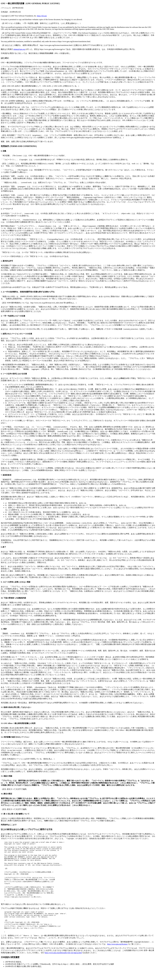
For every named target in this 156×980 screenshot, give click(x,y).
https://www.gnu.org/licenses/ (117, 955)
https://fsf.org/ (42, 16)
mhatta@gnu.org (19, 49)
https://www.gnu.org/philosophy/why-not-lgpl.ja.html (63, 963)
